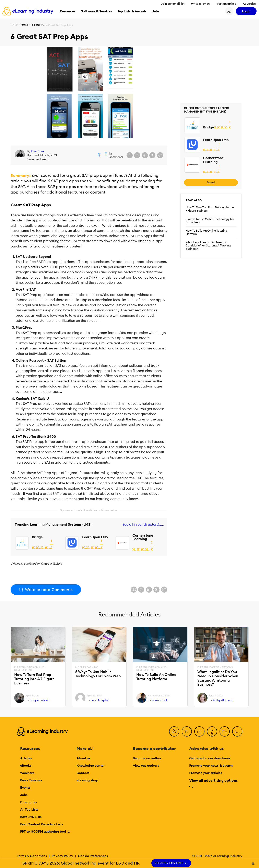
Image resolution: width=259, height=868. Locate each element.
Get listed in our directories (210, 758)
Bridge (37, 537)
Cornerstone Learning (143, 537)
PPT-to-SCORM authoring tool (45, 831)
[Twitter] (187, 731)
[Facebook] (174, 731)
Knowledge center (91, 765)
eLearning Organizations (215, 667)
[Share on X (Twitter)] (137, 155)
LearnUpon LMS (95, 537)
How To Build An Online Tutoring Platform (206, 232)
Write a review (201, 4)
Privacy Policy (62, 856)
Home (14, 25)
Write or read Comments (46, 589)
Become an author (147, 758)
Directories (28, 802)
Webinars (27, 773)
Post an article (227, 4)
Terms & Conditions (32, 856)
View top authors (146, 765)
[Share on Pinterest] (160, 155)
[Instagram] (237, 731)
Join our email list (173, 4)
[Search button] (229, 11)
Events (25, 787)
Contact (83, 773)
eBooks (26, 765)
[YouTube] (212, 731)
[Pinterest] (225, 731)
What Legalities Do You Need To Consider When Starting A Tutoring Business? (208, 245)
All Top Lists (29, 809)
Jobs (24, 795)
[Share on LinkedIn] (145, 155)
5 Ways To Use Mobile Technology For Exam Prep (210, 221)
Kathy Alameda (223, 700)
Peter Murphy (99, 700)
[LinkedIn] (199, 731)
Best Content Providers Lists (42, 824)
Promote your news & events (211, 765)
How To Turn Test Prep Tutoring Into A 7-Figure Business (210, 209)
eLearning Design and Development (29, 669)
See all (211, 182)
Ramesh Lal (159, 700)
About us (83, 758)
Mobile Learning (32, 25)
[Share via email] (152, 155)
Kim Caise (37, 151)
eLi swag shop (87, 780)
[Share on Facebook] (130, 155)
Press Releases (31, 780)
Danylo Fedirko (39, 700)
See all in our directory (143, 525)
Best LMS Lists (31, 817)
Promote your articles (206, 773)
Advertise (249, 4)
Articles (26, 758)
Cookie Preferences (93, 856)
